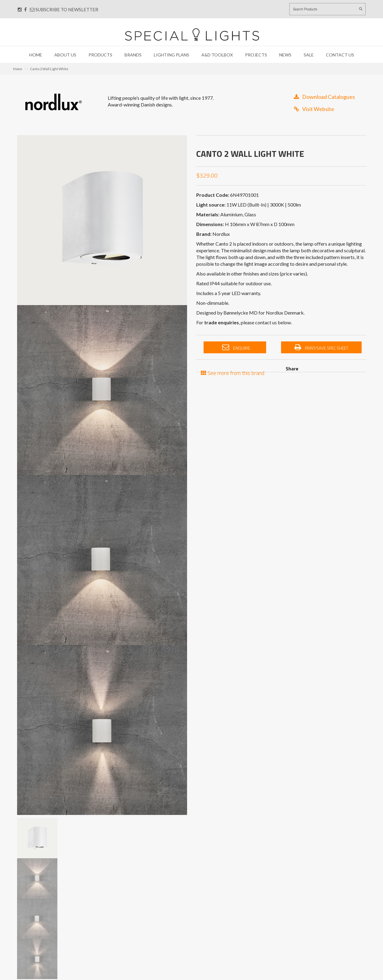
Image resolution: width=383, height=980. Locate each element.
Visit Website (314, 109)
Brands (133, 55)
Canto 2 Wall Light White (49, 69)
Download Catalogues (324, 97)
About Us (65, 55)
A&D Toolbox (217, 55)
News (285, 55)
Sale (309, 55)
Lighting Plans (172, 55)
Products (100, 55)
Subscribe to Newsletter (64, 9)
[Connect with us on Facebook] (25, 9)
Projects (256, 55)
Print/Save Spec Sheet (321, 348)
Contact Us (340, 55)
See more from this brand (233, 372)
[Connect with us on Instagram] (20, 9)
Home (36, 55)
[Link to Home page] (192, 34)
